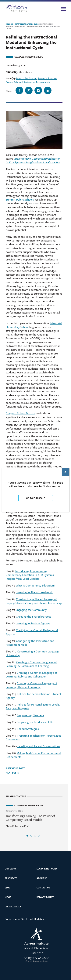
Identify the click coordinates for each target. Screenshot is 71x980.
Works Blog (26, 24)
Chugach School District (20, 413)
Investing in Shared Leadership (34, 592)
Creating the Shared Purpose (34, 616)
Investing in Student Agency (33, 623)
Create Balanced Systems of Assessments (28, 82)
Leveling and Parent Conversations (39, 746)
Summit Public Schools (20, 199)
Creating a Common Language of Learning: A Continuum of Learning (31, 664)
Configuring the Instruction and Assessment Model (30, 643)
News (8, 897)
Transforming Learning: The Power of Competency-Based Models (30, 818)
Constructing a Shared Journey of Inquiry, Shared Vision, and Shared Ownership (34, 601)
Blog (8, 888)
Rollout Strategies (28, 729)
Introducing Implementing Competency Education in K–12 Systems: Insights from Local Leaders (30, 575)
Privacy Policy (45, 897)
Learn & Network (47, 869)
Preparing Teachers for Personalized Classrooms (34, 737)
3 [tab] (35, 836)
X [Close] (65, 472)
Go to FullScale (36, 498)
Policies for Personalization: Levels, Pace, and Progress (33, 706)
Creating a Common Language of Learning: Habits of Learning (31, 685)
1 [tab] (27, 836)
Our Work (11, 869)
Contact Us (43, 888)
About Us (42, 878)
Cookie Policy (13, 907)
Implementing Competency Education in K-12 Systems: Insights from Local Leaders (33, 160)
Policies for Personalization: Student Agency (33, 696)
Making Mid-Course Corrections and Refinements (33, 755)
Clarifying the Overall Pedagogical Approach (32, 632)
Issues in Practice (47, 78)
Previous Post (15, 768)
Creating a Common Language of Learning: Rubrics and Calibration (31, 674)
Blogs (9, 24)
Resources (11, 878)
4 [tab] (39, 836)
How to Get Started (27, 78)
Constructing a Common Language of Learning (33, 653)
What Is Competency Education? (35, 585)
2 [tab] (31, 836)
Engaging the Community (31, 610)
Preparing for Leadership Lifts (35, 722)
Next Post (13, 773)
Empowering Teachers (30, 715)
